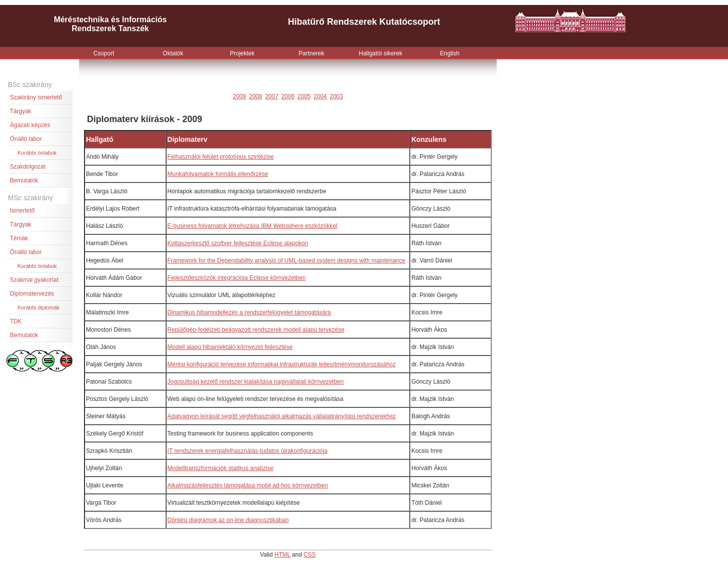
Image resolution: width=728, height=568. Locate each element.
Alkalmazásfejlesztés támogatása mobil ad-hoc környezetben (248, 485)
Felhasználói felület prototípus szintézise (221, 157)
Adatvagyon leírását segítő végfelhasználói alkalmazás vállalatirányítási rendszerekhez (282, 416)
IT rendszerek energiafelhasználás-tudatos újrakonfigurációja (248, 451)
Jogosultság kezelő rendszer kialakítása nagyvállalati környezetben (256, 382)
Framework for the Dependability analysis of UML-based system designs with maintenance (287, 261)
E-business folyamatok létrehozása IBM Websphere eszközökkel (253, 226)
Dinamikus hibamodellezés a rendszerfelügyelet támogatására (249, 312)
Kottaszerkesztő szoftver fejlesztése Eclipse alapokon (238, 243)
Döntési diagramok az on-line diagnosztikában (228, 520)
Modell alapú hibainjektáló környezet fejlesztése (230, 347)
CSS (310, 555)
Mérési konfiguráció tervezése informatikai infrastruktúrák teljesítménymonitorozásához (282, 364)
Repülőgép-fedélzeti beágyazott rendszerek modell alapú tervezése (256, 330)
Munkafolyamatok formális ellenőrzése (218, 174)
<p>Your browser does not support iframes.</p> (364, 30)
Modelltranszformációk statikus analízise (221, 468)
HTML (282, 555)
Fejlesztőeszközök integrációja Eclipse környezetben (237, 278)
